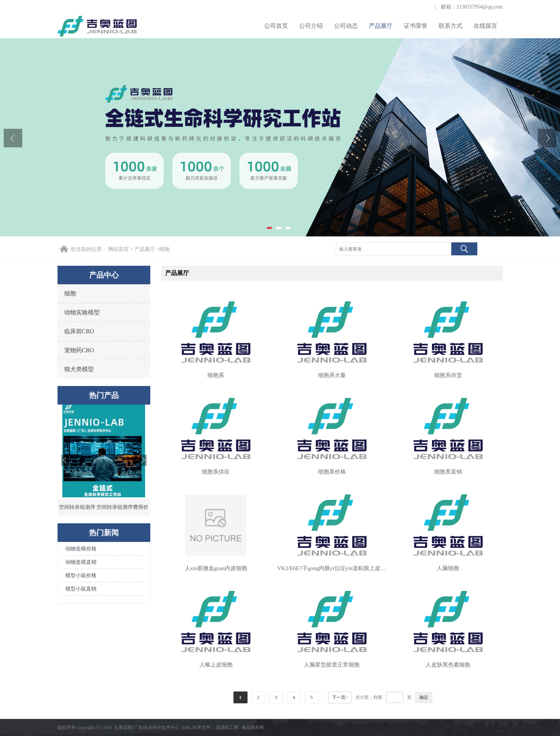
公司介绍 (311, 26)
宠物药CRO (79, 350)
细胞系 (216, 375)
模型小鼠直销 (81, 589)
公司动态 (346, 26)
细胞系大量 (332, 375)
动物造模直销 (81, 562)
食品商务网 (253, 727)
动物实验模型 (82, 312)
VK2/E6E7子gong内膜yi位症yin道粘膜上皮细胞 (332, 568)
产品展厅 (381, 26)
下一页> (340, 697)
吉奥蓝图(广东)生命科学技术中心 (147, 727)
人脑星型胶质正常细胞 (332, 665)
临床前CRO (79, 331)
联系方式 (451, 26)
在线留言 (485, 26)
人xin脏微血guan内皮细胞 (216, 568)
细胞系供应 (216, 472)
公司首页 (276, 26)
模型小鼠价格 (81, 575)
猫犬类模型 (79, 369)
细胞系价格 (332, 472)
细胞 (164, 249)
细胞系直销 (448, 472)
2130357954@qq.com (480, 7)
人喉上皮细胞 (216, 665)
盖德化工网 (227, 727)
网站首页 (118, 249)
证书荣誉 (416, 26)
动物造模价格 (81, 549)
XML (186, 727)
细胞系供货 (448, 375)
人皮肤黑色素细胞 (448, 665)
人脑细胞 (448, 568)
